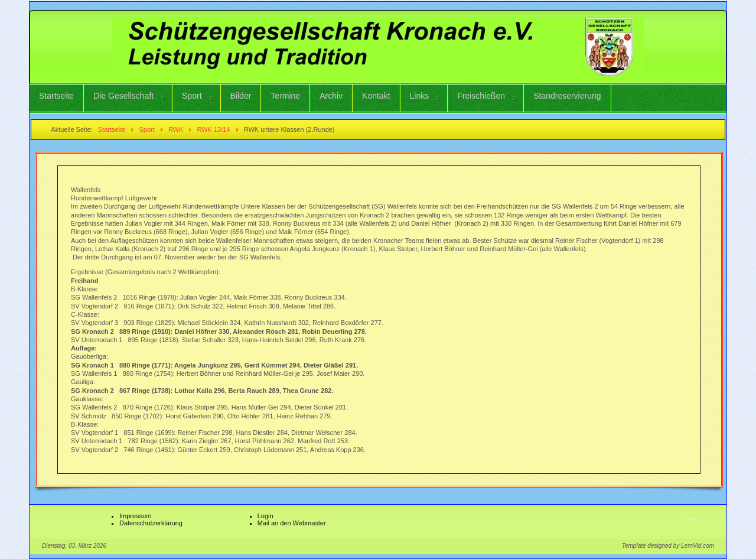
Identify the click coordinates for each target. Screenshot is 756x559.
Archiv (331, 96)
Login (265, 516)
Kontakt (376, 96)
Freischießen (481, 96)
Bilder (241, 96)
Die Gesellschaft (123, 96)
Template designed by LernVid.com (668, 546)
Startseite (56, 96)
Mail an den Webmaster (292, 523)
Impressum (135, 516)
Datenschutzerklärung (151, 523)
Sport (192, 96)
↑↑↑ (691, 519)
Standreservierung (567, 96)
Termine (285, 96)
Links (420, 96)
